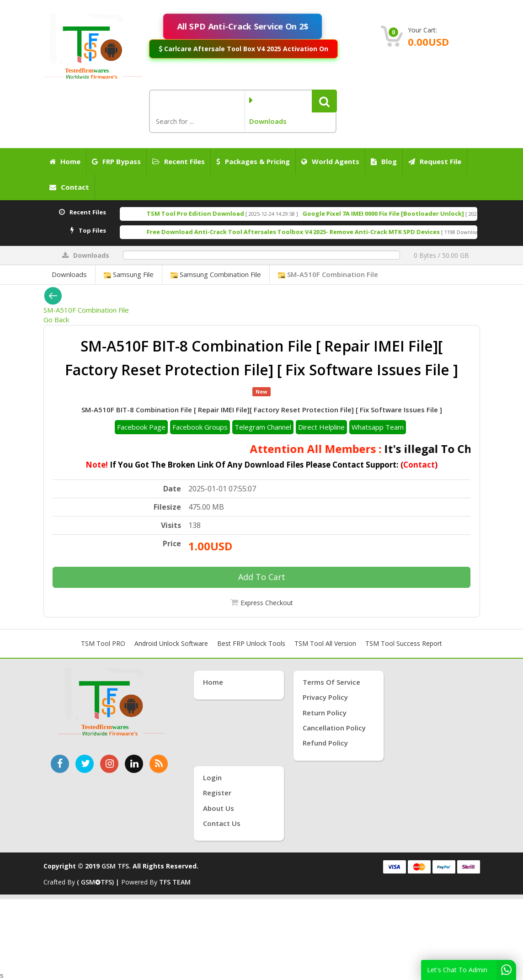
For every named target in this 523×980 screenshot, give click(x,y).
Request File (435, 161)
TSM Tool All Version (325, 643)
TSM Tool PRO (103, 643)
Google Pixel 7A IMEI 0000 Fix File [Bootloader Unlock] (410, 213)
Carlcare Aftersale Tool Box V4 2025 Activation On (243, 49)
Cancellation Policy (334, 728)
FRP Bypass (116, 161)
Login (212, 778)
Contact (69, 187)
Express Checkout (267, 603)
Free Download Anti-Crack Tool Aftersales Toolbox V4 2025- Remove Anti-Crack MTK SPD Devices (320, 232)
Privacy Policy (325, 697)
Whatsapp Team (378, 427)
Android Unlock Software (171, 643)
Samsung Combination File (216, 274)
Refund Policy (325, 743)
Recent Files (179, 161)
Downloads (69, 274)
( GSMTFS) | (99, 882)
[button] (324, 101)
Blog (384, 161)
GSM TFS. (116, 866)
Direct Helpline (321, 427)
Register (217, 793)
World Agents (330, 161)
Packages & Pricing (253, 161)
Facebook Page (141, 427)
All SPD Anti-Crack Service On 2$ (243, 26)
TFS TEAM (175, 882)
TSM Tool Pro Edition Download (222, 213)
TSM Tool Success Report (404, 643)
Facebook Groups (200, 427)
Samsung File (129, 274)
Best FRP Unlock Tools (251, 643)
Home (65, 161)
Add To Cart (262, 577)
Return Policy (325, 713)
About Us (219, 808)
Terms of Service (331, 682)
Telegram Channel (263, 427)
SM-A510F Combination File (328, 274)
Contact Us (222, 823)
